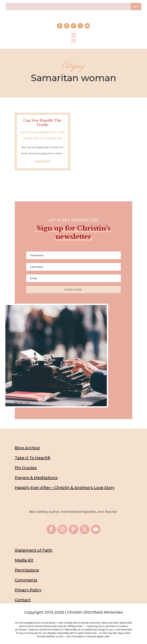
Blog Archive (27, 448)
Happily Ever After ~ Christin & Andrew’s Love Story (65, 488)
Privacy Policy (28, 590)
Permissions (27, 570)
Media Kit (24, 560)
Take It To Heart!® (33, 458)
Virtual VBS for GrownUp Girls (43, 138)
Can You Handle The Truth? (42, 123)
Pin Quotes (26, 468)
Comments (26, 580)
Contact (23, 600)
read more (42, 161)
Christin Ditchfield (36, 132)
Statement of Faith (34, 550)
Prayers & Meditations (36, 478)
